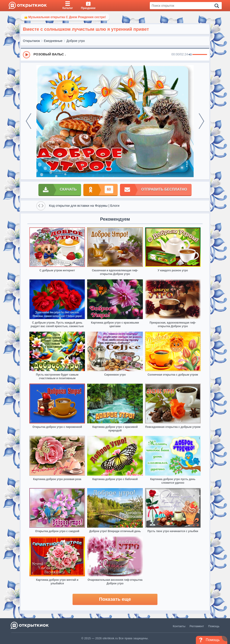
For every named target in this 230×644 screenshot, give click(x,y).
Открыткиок (31, 41)
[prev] (29, 121)
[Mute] (190, 55)
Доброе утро (76, 41)
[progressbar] (200, 55)
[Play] (27, 55)
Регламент (197, 626)
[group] (115, 54)
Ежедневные (53, 41)
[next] (201, 121)
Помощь (214, 626)
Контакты (179, 626)
